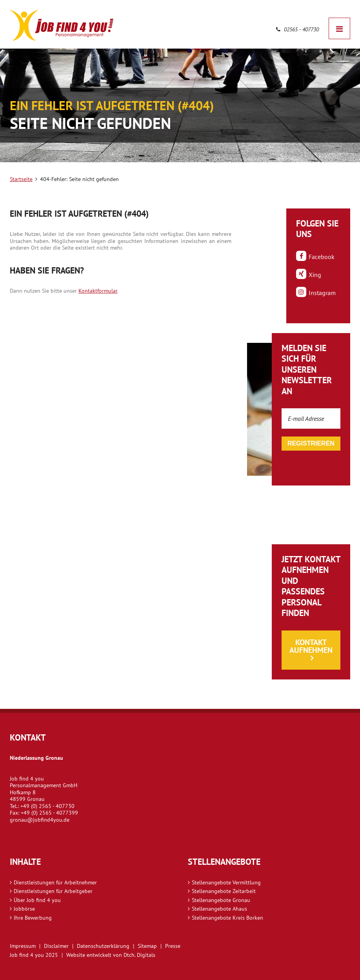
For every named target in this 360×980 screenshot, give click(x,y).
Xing (309, 274)
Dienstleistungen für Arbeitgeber (53, 891)
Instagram (316, 292)
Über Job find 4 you (37, 900)
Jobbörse (24, 909)
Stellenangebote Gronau (221, 900)
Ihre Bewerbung (33, 918)
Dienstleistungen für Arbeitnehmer (55, 882)
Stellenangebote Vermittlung (226, 882)
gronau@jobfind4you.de (40, 820)
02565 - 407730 (297, 29)
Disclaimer (56, 946)
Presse (173, 946)
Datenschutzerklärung (103, 946)
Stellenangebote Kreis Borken (227, 918)
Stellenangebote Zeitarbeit (224, 891)
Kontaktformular (98, 291)
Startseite (21, 179)
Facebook (315, 256)
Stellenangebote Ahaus (219, 909)
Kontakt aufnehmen (311, 646)
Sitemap (147, 946)
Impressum (23, 946)
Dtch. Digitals (139, 955)
